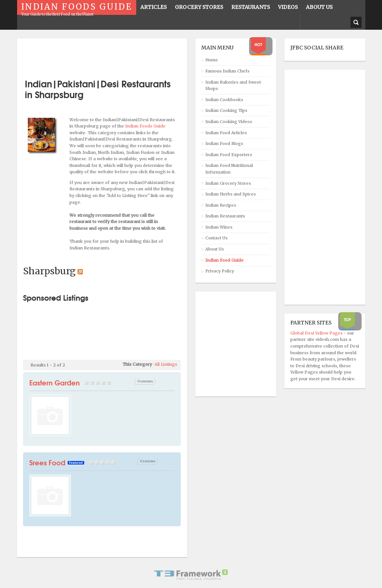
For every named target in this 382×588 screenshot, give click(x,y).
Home (212, 60)
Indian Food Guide (224, 260)
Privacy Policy (220, 271)
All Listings (166, 364)
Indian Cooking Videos (229, 122)
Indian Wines (219, 227)
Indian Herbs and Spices (231, 194)
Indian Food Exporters (229, 155)
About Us (215, 249)
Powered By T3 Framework (191, 575)
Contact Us (216, 238)
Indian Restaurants (225, 216)
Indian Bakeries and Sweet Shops (233, 85)
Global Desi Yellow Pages (317, 333)
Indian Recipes (221, 205)
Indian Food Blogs (224, 143)
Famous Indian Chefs (227, 71)
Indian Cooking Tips (226, 110)
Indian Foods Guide (145, 126)
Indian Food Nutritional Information (229, 169)
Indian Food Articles (226, 133)
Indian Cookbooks (224, 100)
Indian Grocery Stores (228, 183)
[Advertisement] (110, 56)
